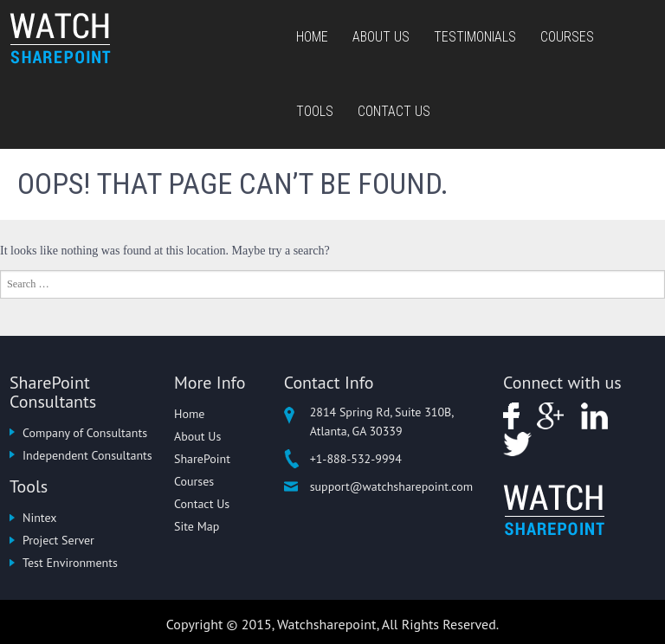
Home (312, 37)
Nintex (39, 518)
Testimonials (475, 37)
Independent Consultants (87, 455)
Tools (315, 111)
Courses (567, 37)
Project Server (58, 540)
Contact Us (394, 111)
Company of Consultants (85, 433)
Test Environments (70, 563)
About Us (381, 37)
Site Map (197, 526)
